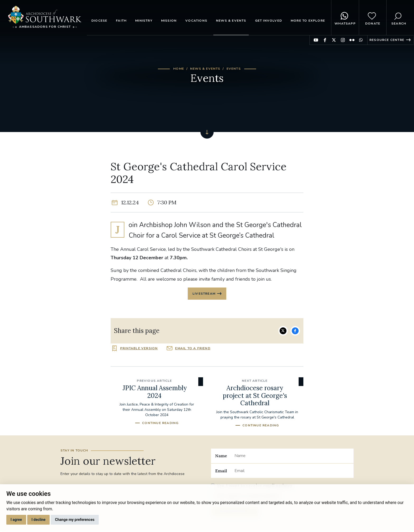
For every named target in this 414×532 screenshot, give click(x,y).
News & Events (231, 21)
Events (234, 69)
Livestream (204, 294)
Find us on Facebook (325, 40)
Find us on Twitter (334, 40)
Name (221, 456)
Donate (373, 18)
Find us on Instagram (343, 40)
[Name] (292, 456)
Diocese (99, 21)
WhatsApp (345, 18)
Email (221, 471)
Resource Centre (387, 40)
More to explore (308, 21)
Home (179, 69)
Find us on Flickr (352, 40)
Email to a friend (193, 349)
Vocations (196, 21)
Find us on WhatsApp (361, 40)
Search (399, 18)
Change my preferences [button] (75, 520)
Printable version (139, 349)
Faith (121, 21)
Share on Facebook (295, 331)
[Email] (292, 471)
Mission (169, 21)
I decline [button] (38, 520)
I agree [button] (16, 520)
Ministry (144, 21)
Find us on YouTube (316, 40)
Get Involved (269, 21)
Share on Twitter (283, 331)
